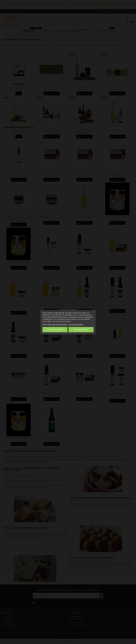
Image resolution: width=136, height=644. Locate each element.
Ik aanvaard (81, 330)
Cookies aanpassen (76, 324)
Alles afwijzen (55, 330)
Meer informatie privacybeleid (55, 324)
